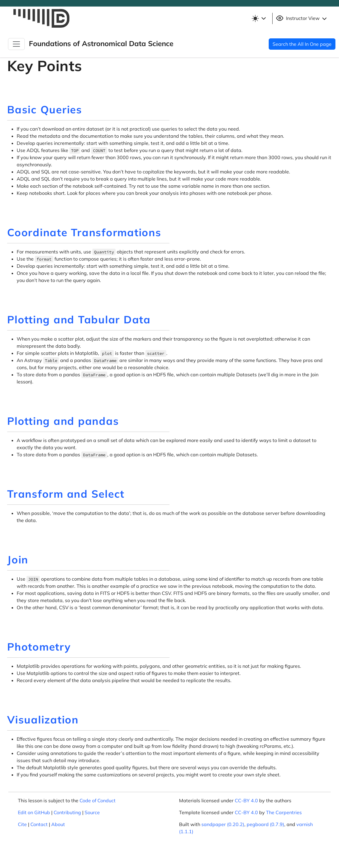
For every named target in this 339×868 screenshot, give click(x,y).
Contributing (67, 812)
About (58, 824)
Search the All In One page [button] (302, 44)
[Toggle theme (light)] (259, 18)
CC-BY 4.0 (246, 800)
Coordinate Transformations (84, 232)
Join (18, 560)
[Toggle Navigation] (16, 44)
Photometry (39, 647)
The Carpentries (284, 812)
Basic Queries (45, 109)
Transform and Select (66, 494)
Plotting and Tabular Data (79, 319)
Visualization (43, 720)
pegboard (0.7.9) (265, 824)
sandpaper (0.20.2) (223, 824)
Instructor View (302, 18)
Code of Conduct (98, 800)
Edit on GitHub (34, 812)
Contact (39, 824)
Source (92, 812)
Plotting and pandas (63, 421)
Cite (22, 824)
